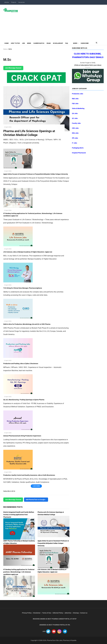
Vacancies (21, 2)
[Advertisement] (62, 22)
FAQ (67, 43)
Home (7, 43)
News (29, 43)
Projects (14, 2)
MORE (76, 43)
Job (23, 43)
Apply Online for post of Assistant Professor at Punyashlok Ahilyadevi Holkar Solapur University (53, 543)
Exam (49, 43)
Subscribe (85, 43)
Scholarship (58, 43)
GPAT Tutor (15, 43)
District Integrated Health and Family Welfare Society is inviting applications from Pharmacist (19, 515)
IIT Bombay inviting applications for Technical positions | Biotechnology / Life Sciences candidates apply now (19, 572)
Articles (7, 2)
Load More (36, 486)
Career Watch (39, 43)
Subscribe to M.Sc (9, 491)
